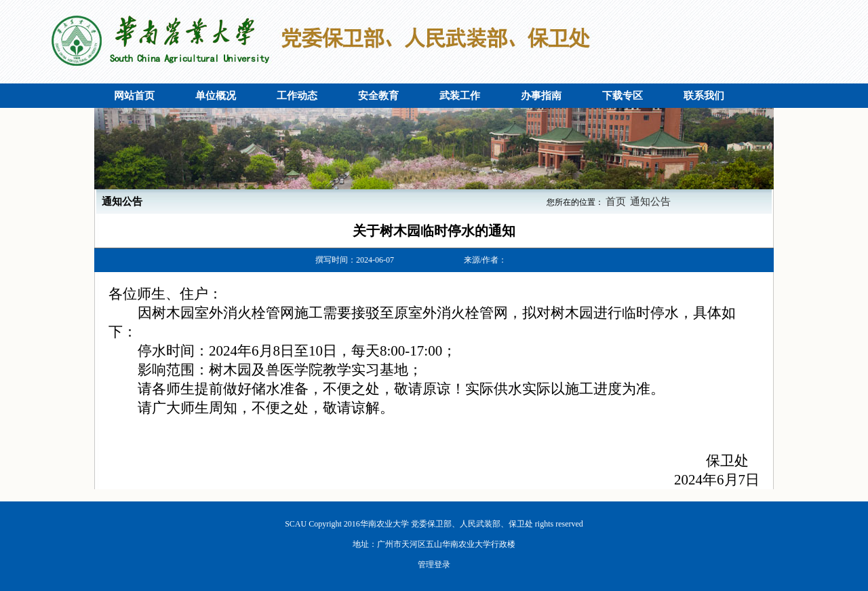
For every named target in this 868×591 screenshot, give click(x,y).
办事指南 (541, 96)
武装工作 (460, 96)
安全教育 (378, 96)
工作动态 (297, 96)
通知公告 (650, 202)
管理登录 (434, 565)
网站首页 (134, 96)
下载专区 (623, 96)
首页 (616, 202)
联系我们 (704, 96)
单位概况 (216, 96)
